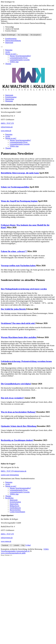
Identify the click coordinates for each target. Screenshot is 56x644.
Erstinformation (11, 39)
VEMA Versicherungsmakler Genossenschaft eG (25, 550)
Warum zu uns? (11, 54)
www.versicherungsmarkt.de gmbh (13, 553)
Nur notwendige (23, 35)
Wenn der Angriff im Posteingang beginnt (19, 201)
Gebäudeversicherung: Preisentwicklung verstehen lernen (26, 361)
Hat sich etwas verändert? (13, 398)
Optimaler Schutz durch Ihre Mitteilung (19, 426)
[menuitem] (30, 50)
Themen (8, 64)
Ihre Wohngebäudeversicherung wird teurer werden (24, 289)
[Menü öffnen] (2, 47)
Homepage (9, 101)
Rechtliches (9, 498)
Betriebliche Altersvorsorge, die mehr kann (20, 173)
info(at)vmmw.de (20, 471)
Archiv (8, 52)
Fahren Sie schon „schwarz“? (14, 251)
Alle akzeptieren (36, 35)
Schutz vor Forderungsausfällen (15, 187)
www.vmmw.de (6, 541)
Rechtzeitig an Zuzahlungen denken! (17, 440)
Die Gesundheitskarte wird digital (16, 384)
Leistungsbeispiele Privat (19, 58)
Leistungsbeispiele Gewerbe (20, 60)
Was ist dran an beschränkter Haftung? (19, 412)
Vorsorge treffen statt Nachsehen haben (18, 266)
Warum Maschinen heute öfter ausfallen (19, 337)
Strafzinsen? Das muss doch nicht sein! (18, 323)
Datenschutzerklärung (13, 41)
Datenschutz (10, 99)
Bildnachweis (14, 506)
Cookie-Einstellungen (17, 512)
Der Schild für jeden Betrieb (14, 309)
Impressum (9, 43)
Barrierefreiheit (15, 510)
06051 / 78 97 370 (7, 471)
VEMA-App (14, 62)
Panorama (9, 50)
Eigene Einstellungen (9, 35)
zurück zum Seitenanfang (10, 475)
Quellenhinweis (15, 508)
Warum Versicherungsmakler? (20, 56)
